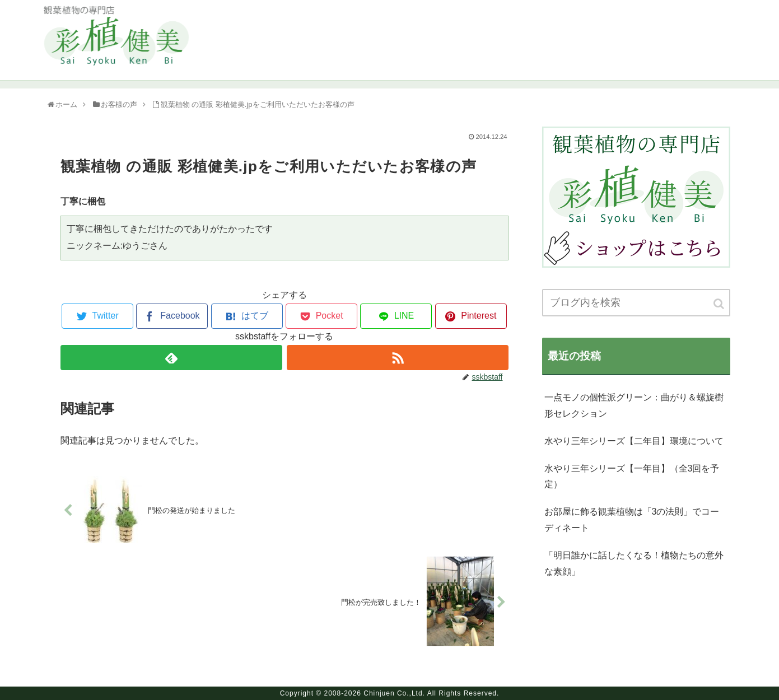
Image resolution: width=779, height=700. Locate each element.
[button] (720, 304)
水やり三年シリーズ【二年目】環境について (634, 441)
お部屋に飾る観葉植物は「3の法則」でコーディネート (632, 520)
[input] (636, 303)
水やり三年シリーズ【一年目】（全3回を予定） (632, 477)
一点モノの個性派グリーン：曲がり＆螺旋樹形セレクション (634, 405)
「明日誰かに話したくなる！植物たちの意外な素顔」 (634, 563)
